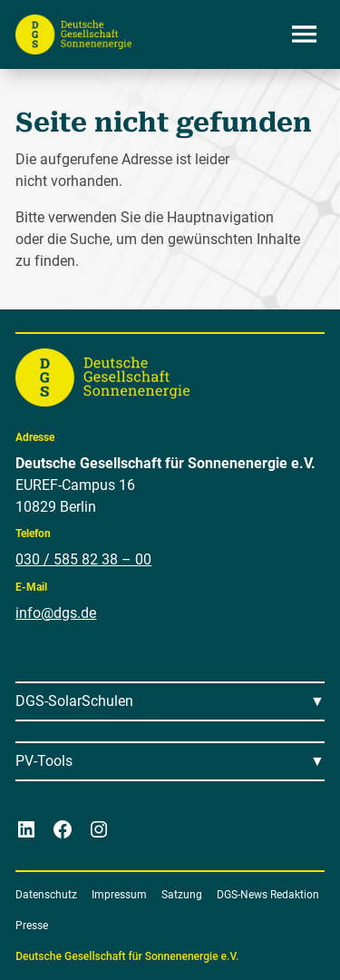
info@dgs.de (56, 613)
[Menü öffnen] (305, 34)
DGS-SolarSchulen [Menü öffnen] (74, 701)
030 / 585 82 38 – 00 (83, 560)
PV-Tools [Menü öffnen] (44, 761)
